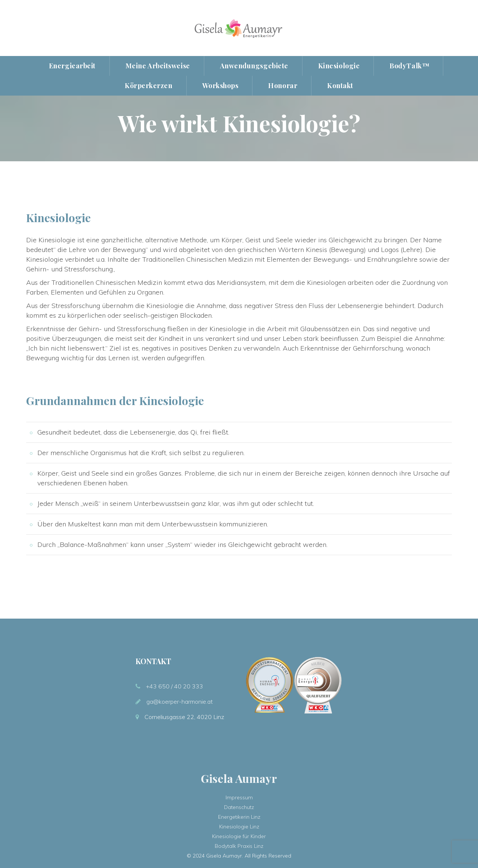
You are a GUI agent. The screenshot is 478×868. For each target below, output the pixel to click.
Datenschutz (239, 807)
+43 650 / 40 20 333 (175, 686)
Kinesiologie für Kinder (239, 836)
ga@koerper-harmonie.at (180, 701)
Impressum (239, 797)
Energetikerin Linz (239, 817)
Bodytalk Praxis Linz (239, 846)
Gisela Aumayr (239, 778)
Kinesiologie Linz (239, 827)
